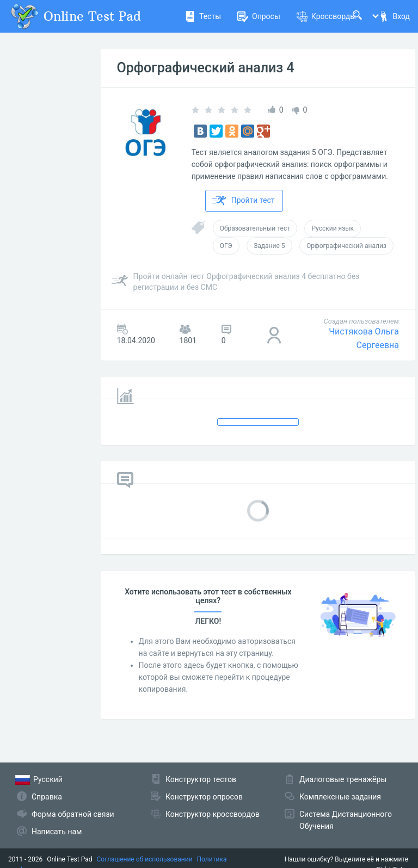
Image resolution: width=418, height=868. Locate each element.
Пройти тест (243, 201)
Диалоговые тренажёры (343, 779)
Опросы (259, 16)
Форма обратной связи (73, 814)
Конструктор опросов (204, 797)
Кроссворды (326, 16)
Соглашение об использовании (145, 859)
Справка (47, 797)
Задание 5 (269, 246)
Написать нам (57, 832)
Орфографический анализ (346, 246)
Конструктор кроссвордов (213, 814)
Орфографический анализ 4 (206, 68)
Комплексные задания (340, 797)
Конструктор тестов (201, 779)
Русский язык (333, 228)
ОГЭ (226, 246)
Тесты (203, 16)
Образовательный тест (255, 228)
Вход (394, 16)
